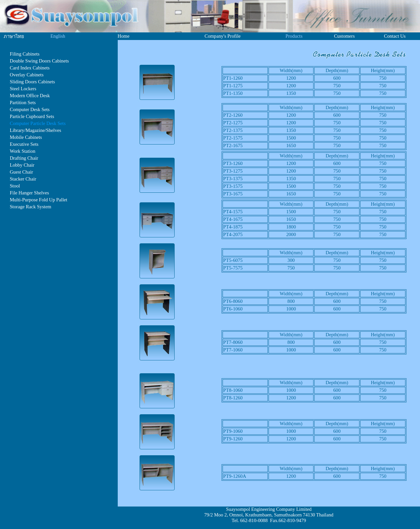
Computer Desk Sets (30, 109)
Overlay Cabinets (26, 75)
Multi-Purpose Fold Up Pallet (38, 200)
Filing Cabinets (24, 54)
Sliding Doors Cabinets (32, 82)
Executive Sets (24, 144)
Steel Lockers (23, 89)
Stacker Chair (23, 179)
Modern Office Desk (30, 96)
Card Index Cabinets (29, 68)
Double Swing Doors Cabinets (39, 61)
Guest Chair (21, 172)
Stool (15, 186)
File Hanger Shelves (29, 193)
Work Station (22, 151)
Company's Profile (223, 36)
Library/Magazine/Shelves (35, 130)
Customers (344, 36)
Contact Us (395, 36)
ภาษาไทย (14, 36)
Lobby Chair (22, 165)
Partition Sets (23, 102)
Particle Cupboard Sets (32, 116)
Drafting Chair (24, 158)
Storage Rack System (30, 207)
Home (124, 36)
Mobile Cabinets (26, 137)
